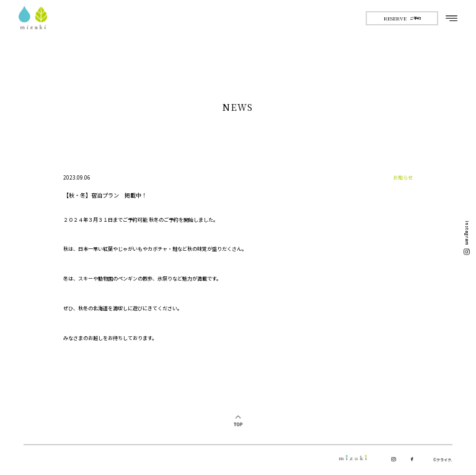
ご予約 (402, 18)
